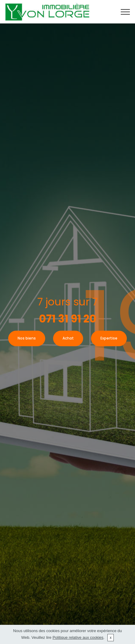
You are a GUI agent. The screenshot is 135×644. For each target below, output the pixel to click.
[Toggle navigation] (125, 12)
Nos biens (27, 338)
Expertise (109, 338)
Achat (68, 338)
